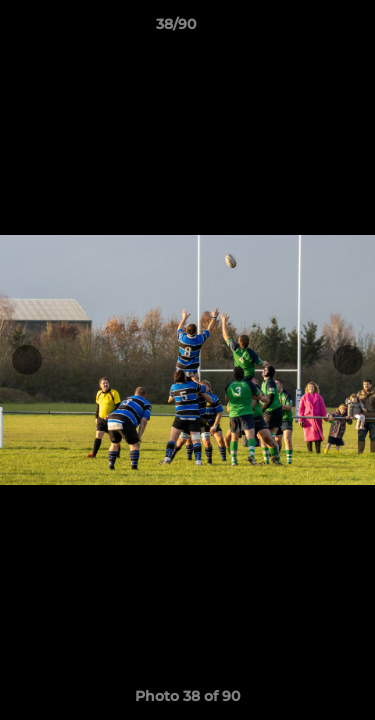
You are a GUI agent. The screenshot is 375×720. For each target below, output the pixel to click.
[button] (303, 29)
